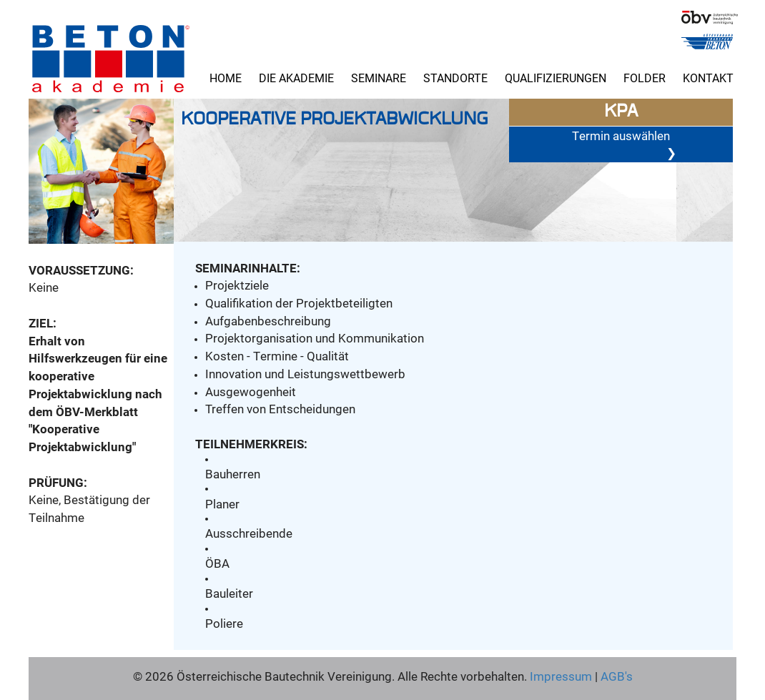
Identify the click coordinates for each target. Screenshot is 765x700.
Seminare (379, 78)
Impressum (561, 676)
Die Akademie (296, 78)
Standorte (455, 78)
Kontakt (708, 78)
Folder (645, 78)
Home (226, 78)
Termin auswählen (624, 145)
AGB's (615, 676)
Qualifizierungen (556, 78)
